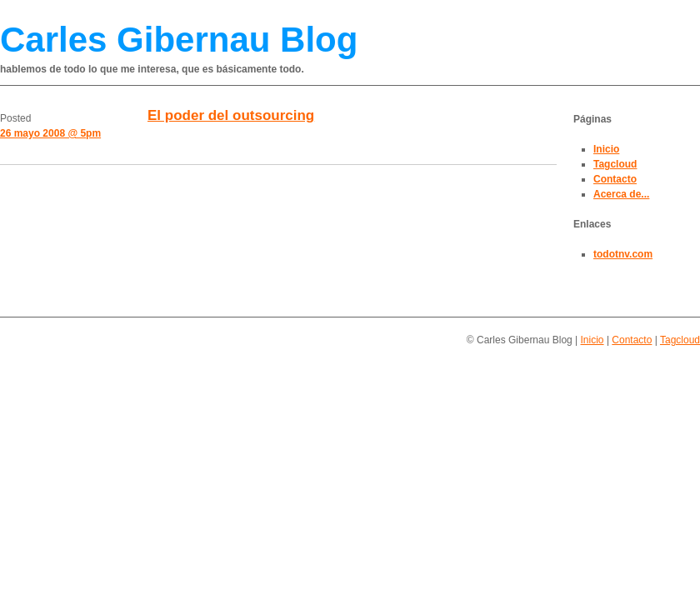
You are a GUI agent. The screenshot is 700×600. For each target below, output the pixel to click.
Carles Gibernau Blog (179, 40)
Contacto (615, 179)
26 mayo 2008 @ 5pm (50, 133)
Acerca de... (621, 194)
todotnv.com (623, 254)
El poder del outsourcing (231, 115)
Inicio (606, 149)
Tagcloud (615, 164)
